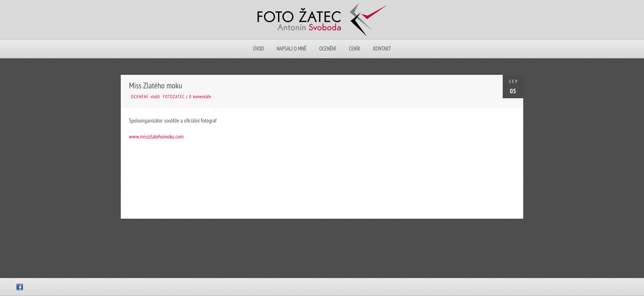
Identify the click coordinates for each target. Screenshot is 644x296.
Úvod (258, 49)
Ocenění (328, 49)
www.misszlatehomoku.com (156, 136)
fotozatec (174, 97)
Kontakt (382, 49)
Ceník (354, 49)
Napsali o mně (292, 49)
